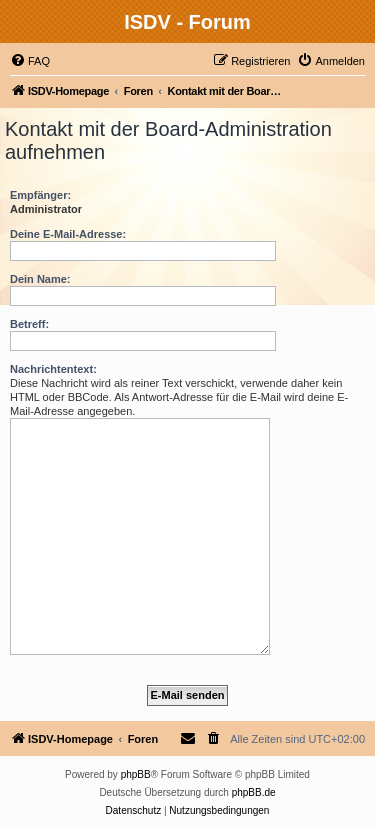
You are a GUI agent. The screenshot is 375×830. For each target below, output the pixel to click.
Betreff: (29, 324)
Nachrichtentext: (53, 369)
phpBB (136, 774)
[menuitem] (30, 61)
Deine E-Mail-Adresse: (68, 234)
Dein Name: (40, 279)
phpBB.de (254, 792)
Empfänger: (40, 195)
